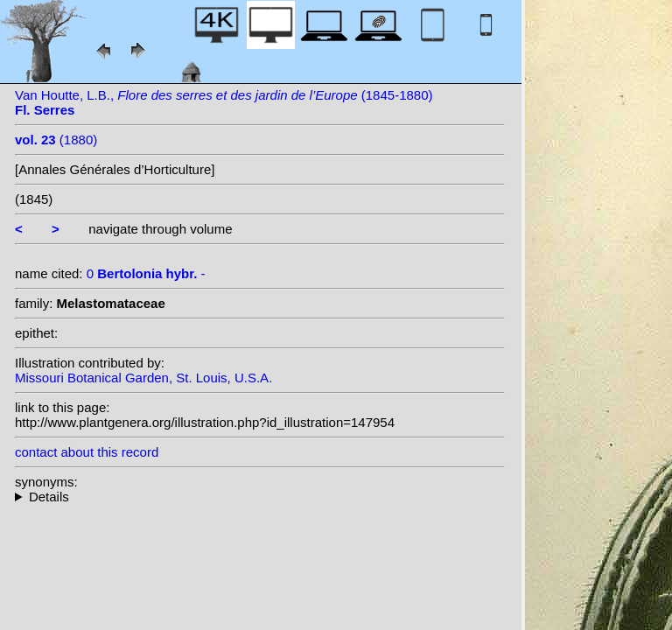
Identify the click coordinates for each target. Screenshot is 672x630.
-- (260, 497)
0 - (146, 273)
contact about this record (87, 452)
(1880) (56, 140)
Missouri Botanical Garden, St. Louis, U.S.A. (143, 378)
